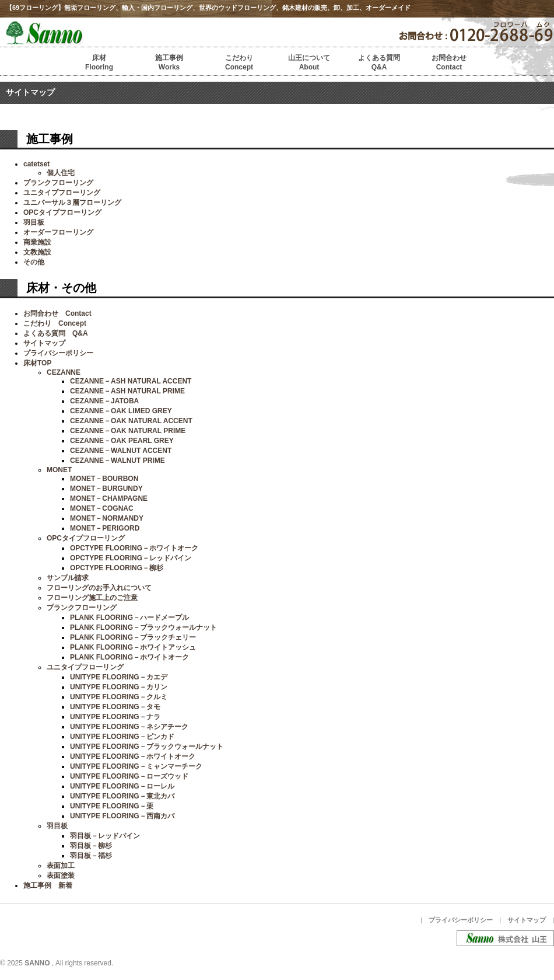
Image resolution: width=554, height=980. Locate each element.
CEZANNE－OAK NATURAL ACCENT (131, 421)
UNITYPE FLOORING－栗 (112, 806)
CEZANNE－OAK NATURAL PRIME (128, 431)
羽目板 (34, 222)
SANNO (37, 963)
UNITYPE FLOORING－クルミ (119, 697)
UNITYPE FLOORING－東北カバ (122, 796)
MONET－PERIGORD (105, 528)
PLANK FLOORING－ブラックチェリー (133, 637)
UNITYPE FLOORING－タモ (115, 707)
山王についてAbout (309, 62)
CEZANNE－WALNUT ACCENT (121, 451)
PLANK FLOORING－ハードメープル (129, 618)
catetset (36, 164)
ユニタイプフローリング (62, 193)
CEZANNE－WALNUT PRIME (118, 461)
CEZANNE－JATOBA (104, 401)
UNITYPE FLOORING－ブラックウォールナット (147, 747)
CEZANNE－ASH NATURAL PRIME (127, 391)
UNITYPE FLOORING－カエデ (119, 677)
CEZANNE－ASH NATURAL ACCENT (131, 381)
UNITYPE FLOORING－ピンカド (122, 737)
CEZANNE (64, 372)
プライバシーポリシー (58, 353)
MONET (59, 470)
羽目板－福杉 (91, 856)
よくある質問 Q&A (56, 333)
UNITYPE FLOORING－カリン (119, 687)
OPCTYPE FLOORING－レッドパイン (131, 558)
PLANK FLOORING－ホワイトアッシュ (133, 647)
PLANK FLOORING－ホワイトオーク (129, 657)
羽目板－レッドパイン (105, 836)
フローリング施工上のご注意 (92, 598)
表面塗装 (61, 876)
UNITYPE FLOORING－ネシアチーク (129, 727)
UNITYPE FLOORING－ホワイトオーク (133, 756)
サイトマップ (44, 343)
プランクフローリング (58, 183)
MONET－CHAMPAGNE (109, 498)
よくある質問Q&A (379, 62)
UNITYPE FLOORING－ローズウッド (129, 776)
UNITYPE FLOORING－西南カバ (122, 816)
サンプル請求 (68, 578)
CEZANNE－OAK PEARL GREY (122, 441)
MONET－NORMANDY (107, 518)
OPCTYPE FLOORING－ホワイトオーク (134, 548)
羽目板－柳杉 (91, 846)
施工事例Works (169, 62)
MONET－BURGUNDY (106, 489)
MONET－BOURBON (104, 479)
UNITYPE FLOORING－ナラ (115, 717)
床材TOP (37, 363)
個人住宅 (61, 173)
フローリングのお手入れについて (99, 588)
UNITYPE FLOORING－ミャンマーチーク (136, 766)
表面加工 (61, 866)
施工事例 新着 (48, 885)
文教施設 (37, 252)
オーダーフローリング (58, 232)
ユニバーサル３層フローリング (72, 203)
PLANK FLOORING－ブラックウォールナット (143, 627)
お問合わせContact (449, 62)
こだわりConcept (239, 62)
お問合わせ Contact (57, 313)
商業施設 (37, 242)
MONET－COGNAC (102, 508)
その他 (34, 262)
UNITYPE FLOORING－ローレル (122, 786)
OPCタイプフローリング (62, 212)
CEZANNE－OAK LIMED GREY (121, 411)
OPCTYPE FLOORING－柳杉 (117, 568)
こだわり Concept (55, 323)
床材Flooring (99, 62)
